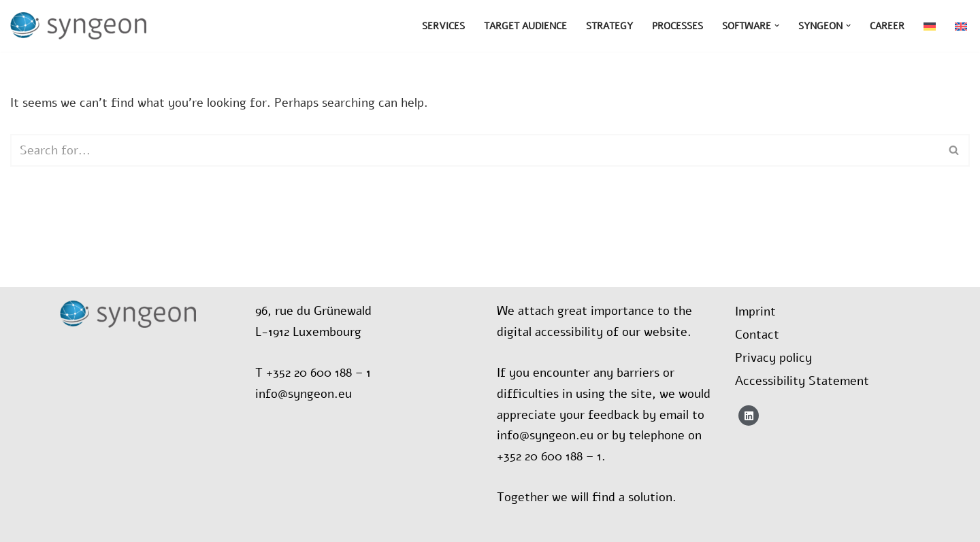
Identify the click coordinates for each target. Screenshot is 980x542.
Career (887, 26)
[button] (777, 26)
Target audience (525, 26)
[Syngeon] (82, 26)
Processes (677, 26)
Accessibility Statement (802, 381)
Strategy (609, 26)
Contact (757, 335)
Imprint (755, 311)
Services (443, 26)
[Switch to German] (930, 26)
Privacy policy (773, 358)
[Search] (475, 150)
